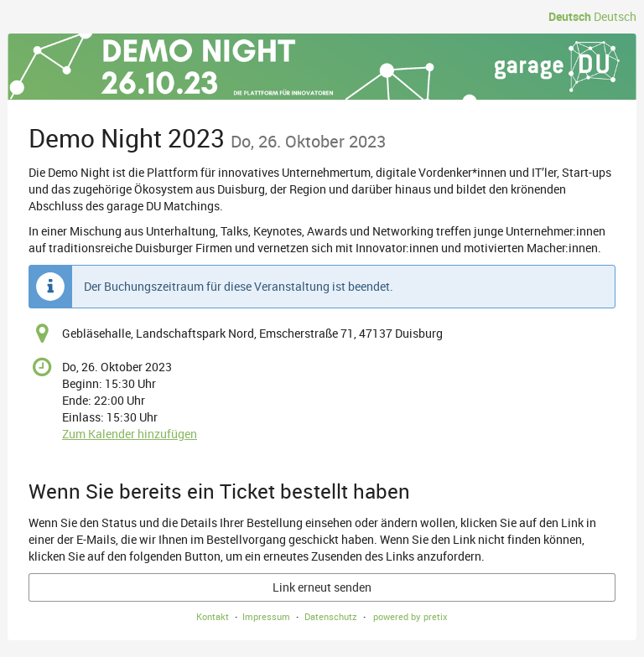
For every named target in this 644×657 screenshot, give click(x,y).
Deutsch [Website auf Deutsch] (570, 16)
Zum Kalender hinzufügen (130, 434)
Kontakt (213, 616)
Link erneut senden (322, 587)
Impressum (266, 616)
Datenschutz (331, 616)
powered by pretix (410, 616)
